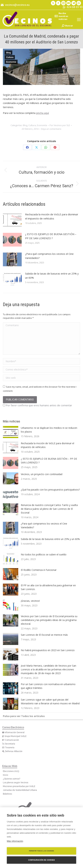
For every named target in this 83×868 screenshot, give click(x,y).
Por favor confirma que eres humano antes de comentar (37, 405)
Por (60, 125)
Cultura (10, 57)
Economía (11, 62)
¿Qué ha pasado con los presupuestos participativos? (50, 490)
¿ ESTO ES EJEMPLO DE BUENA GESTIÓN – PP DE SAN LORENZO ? (51, 236)
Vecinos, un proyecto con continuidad (42, 474)
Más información (15, 841)
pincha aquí (42, 113)
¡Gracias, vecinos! (30, 601)
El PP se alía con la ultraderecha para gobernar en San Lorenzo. (48, 587)
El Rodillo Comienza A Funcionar (39, 570)
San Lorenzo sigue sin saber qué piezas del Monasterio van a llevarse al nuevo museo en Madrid (50, 701)
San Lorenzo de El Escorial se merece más (44, 635)
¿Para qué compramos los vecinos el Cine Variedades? (49, 256)
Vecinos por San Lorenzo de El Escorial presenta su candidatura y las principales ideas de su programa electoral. (49, 620)
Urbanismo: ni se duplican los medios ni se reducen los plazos (49, 430)
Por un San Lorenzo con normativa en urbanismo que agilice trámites (48, 686)
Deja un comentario (51, 129)
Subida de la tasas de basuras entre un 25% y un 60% (52, 276)
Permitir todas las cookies (42, 851)
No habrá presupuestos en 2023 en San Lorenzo (48, 650)
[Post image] (12, 220)
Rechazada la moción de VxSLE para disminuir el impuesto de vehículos (52, 216)
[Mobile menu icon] (79, 20)
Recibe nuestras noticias (61, 16)
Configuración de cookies (41, 860)
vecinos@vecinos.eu (15, 5)
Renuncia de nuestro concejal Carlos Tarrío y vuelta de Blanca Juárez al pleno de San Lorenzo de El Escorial (49, 509)
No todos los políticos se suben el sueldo (44, 554)
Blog (8, 53)
